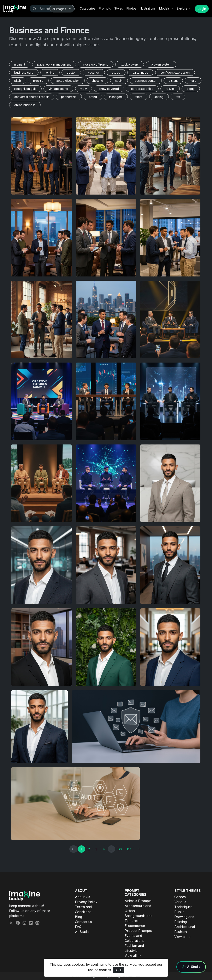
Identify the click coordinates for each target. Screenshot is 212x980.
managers (116, 97)
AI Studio (82, 932)
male (193, 81)
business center (146, 81)
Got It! (119, 970)
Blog (78, 917)
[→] (138, 849)
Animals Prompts (138, 901)
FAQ (78, 927)
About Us (83, 897)
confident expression (175, 72)
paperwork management (54, 64)
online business (25, 105)
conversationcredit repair (32, 97)
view (84, 89)
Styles (119, 8)
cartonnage (140, 72)
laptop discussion (68, 81)
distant (173, 81)
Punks (179, 912)
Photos (131, 8)
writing (50, 72)
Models (164, 8)
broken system (161, 64)
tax (178, 97)
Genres (180, 897)
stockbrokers (130, 64)
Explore (182, 8)
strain (119, 81)
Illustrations (148, 8)
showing (97, 81)
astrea (116, 72)
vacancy (94, 72)
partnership (69, 97)
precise (38, 81)
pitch (18, 81)
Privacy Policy (86, 902)
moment (20, 64)
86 (120, 849)
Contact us (83, 922)
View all (131, 956)
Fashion (181, 932)
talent (139, 97)
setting (159, 97)
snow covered (109, 89)
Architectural (185, 927)
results (170, 89)
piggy (191, 89)
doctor (71, 72)
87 (129, 849)
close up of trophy (96, 64)
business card (24, 72)
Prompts (105, 8)
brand (93, 97)
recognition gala (25, 89)
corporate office (142, 89)
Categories (88, 8)
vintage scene (58, 89)
